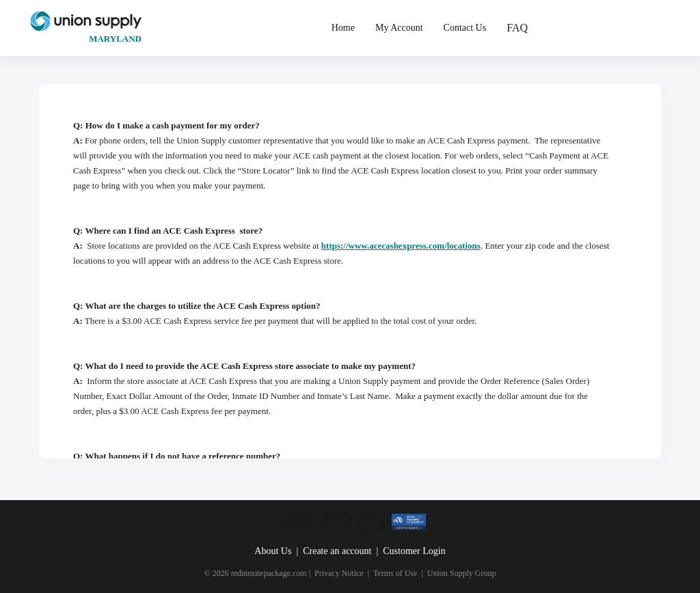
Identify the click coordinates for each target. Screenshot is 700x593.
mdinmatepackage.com (269, 573)
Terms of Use (395, 573)
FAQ (517, 28)
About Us (273, 551)
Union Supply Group (462, 573)
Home (343, 28)
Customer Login (414, 551)
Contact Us (465, 28)
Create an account (337, 551)
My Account (399, 28)
